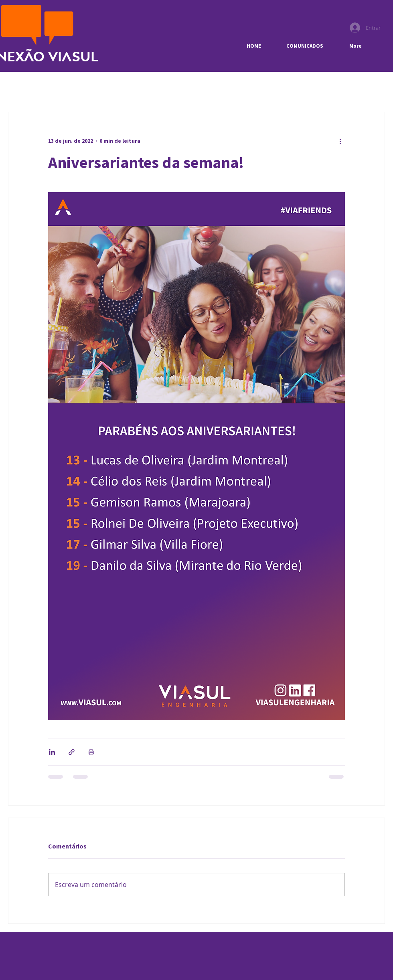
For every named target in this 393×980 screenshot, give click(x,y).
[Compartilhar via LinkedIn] (52, 752)
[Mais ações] (340, 141)
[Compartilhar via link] (72, 752)
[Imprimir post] (91, 752)
